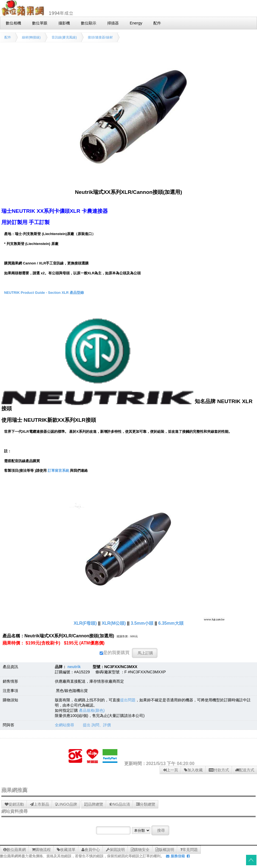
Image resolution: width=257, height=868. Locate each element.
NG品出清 (120, 804)
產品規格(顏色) (92, 710)
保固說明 (115, 850)
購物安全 (140, 850)
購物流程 (41, 850)
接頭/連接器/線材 (100, 37)
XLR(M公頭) (114, 623)
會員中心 (91, 850)
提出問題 (128, 700)
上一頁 (170, 770)
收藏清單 (66, 850)
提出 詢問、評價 (97, 725)
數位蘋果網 (15, 850)
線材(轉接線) (31, 37)
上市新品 (39, 804)
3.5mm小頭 (142, 623)
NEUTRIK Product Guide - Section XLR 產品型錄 (44, 293)
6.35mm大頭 (171, 623)
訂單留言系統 (58, 471)
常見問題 (189, 850)
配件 (8, 37)
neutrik (74, 667)
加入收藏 (193, 770)
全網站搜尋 (64, 725)
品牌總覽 (94, 804)
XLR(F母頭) (85, 623)
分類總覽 (146, 804)
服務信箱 (175, 856)
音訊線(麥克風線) (64, 37)
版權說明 (165, 850)
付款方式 (219, 770)
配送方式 (245, 770)
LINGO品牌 (66, 804)
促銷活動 (14, 804)
